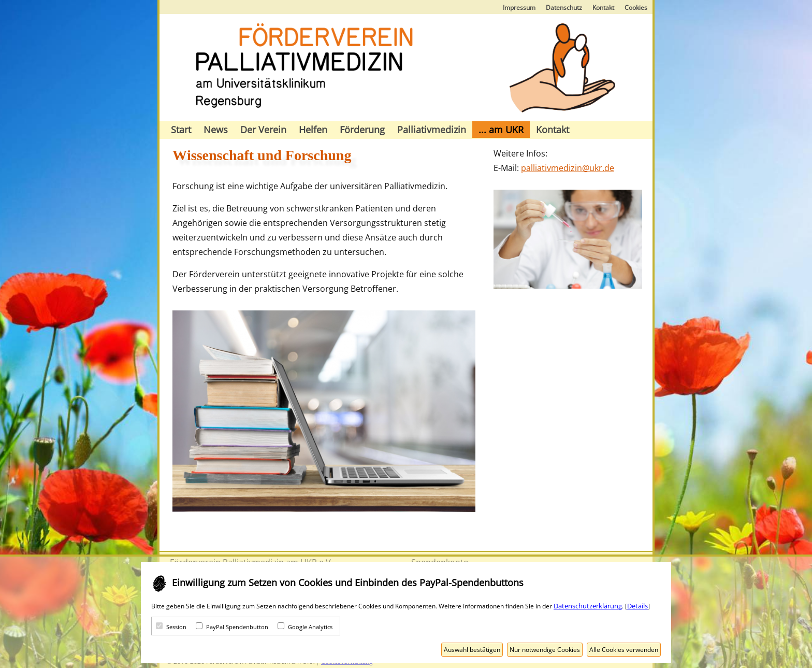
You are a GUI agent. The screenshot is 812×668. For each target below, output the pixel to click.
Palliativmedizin (432, 130)
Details (637, 606)
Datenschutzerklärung (588, 606)
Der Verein (263, 130)
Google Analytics (310, 627)
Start (181, 130)
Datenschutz (564, 8)
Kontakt (603, 8)
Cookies (636, 8)
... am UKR (501, 130)
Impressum (519, 8)
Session (176, 627)
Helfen (313, 130)
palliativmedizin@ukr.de (568, 168)
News (216, 130)
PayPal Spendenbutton (237, 627)
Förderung (362, 130)
